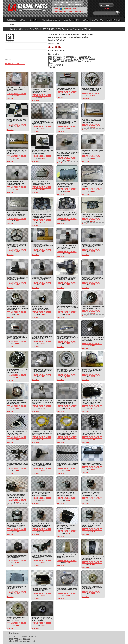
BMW (22, 20)
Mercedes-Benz (51, 20)
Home (13, 25)
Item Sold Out (15, 63)
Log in (108, 5)
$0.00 (106, 8)
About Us (98, 20)
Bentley (11, 20)
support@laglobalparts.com (25, 636)
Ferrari (34, 20)
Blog (86, 20)
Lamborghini (72, 20)
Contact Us (114, 20)
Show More (10, 99)
